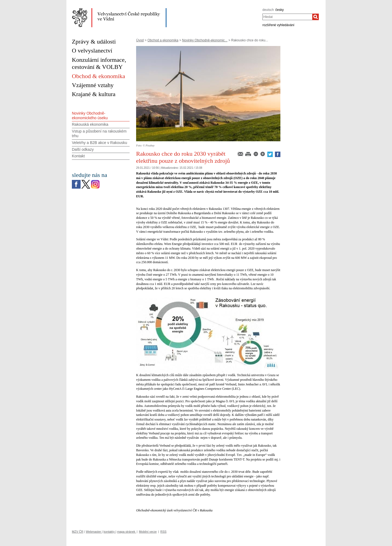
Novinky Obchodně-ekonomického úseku (90, 116)
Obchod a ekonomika (163, 40)
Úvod (140, 40)
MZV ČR (78, 532)
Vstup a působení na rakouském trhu (99, 134)
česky (280, 10)
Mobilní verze (148, 532)
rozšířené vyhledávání (278, 25)
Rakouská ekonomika (90, 124)
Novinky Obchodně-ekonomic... (205, 40)
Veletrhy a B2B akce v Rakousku (99, 143)
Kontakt (78, 156)
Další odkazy (83, 149)
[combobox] (287, 17)
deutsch (268, 10)
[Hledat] (316, 17)
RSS (163, 532)
